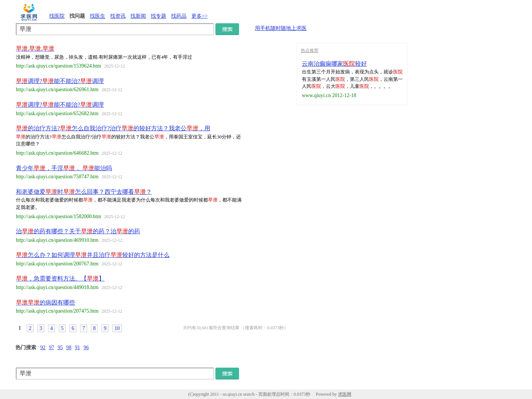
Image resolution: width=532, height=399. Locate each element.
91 (78, 348)
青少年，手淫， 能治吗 (64, 168)
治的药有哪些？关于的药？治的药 (78, 231)
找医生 (98, 16)
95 (60, 348)
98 (69, 348)
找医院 (57, 16)
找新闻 (138, 16)
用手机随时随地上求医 (281, 28)
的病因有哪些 (45, 302)
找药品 (179, 16)
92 (43, 348)
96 (86, 348)
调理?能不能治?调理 (60, 81)
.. (35, 49)
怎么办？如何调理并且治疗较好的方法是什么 (93, 255)
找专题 (158, 16)
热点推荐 (310, 51)
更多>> (199, 16)
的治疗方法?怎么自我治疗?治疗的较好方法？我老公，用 (113, 128)
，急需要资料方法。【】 (60, 278)
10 (117, 328)
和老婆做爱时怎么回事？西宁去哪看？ (84, 192)
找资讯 (118, 16)
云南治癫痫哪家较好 (334, 64)
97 (51, 348)
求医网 (345, 394)
